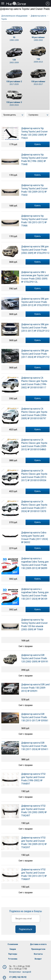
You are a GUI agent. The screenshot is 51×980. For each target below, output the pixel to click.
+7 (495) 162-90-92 (18, 977)
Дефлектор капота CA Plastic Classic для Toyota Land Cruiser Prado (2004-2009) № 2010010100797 (34, 413)
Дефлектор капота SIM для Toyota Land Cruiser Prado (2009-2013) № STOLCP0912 (35, 302)
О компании (13, 944)
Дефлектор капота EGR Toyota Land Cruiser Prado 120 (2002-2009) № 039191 (35, 658)
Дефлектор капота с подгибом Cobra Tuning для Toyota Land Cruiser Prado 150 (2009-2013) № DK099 (35, 563)
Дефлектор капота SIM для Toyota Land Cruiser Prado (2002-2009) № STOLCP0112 (35, 250)
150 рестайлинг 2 (14, 83)
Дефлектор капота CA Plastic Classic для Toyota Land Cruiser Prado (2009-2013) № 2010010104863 (34, 445)
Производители (38, 949)
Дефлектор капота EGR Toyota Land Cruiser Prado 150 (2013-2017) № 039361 (35, 717)
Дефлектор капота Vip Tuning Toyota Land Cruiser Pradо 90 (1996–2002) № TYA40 (34, 159)
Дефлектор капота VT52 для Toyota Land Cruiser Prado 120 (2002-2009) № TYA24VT (34, 811)
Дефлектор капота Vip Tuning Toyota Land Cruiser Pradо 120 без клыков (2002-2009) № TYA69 (34, 625)
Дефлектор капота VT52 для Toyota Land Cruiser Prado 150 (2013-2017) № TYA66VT (34, 874)
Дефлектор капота (38, 16)
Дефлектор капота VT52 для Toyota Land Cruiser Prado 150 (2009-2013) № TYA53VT (34, 842)
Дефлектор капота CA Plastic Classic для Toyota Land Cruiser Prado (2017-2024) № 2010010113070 (34, 506)
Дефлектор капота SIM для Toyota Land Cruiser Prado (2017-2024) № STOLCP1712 (35, 354)
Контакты (38, 954)
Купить (38, 144)
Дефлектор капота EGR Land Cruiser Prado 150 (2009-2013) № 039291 (35, 688)
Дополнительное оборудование (14, 16)
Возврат (38, 959)
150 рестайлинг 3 (14, 104)
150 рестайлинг (38, 83)
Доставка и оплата (38, 944)
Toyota (4, 19)
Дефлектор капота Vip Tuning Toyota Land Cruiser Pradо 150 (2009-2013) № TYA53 (34, 190)
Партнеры (13, 954)
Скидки (13, 949)
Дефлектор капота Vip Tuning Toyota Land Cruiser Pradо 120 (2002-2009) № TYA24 (34, 133)
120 (14, 61)
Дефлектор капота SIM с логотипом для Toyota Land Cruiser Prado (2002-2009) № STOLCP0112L (35, 277)
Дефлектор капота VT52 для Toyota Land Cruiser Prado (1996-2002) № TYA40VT (33, 779)
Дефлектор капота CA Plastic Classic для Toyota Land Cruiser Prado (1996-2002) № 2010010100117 (34, 383)
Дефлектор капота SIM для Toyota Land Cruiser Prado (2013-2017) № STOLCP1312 (35, 328)
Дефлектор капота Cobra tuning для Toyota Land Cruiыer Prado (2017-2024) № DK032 (35, 537)
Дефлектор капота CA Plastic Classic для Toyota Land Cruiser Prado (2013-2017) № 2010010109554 (34, 475)
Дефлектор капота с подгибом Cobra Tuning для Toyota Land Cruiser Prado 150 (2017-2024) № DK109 (35, 594)
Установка (13, 959)
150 (38, 61)
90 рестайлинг (38, 39)
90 (14, 39)
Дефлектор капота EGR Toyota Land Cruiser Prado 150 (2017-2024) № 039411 (35, 746)
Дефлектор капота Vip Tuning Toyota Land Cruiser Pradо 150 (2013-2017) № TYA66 (34, 221)
